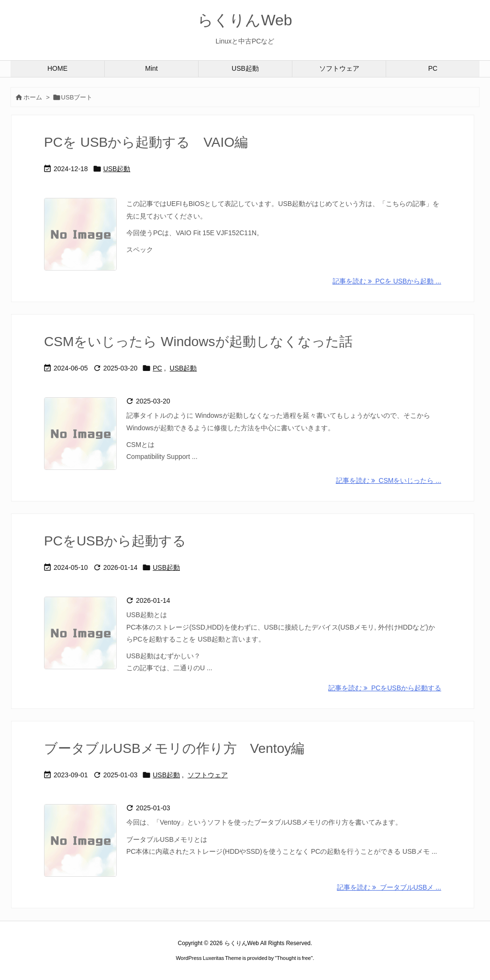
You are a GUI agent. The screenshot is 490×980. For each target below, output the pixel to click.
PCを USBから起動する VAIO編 (146, 142)
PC (157, 368)
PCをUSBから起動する (115, 541)
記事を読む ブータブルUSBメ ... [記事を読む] (389, 887)
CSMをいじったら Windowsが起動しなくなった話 (198, 342)
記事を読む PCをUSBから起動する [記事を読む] (385, 688)
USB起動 (117, 169)
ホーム (33, 97)
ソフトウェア (208, 775)
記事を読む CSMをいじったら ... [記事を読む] (389, 480)
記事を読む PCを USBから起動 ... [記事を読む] (387, 281)
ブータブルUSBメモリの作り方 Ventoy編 (174, 748)
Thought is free (294, 958)
